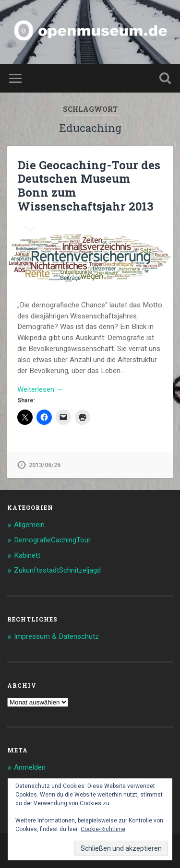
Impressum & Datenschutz (56, 636)
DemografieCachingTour (52, 540)
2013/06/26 (45, 465)
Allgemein (29, 525)
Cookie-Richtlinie (103, 829)
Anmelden (30, 767)
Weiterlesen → (40, 389)
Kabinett (27, 555)
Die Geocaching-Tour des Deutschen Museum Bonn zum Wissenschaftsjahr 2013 (89, 186)
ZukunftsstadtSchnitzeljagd (57, 570)
